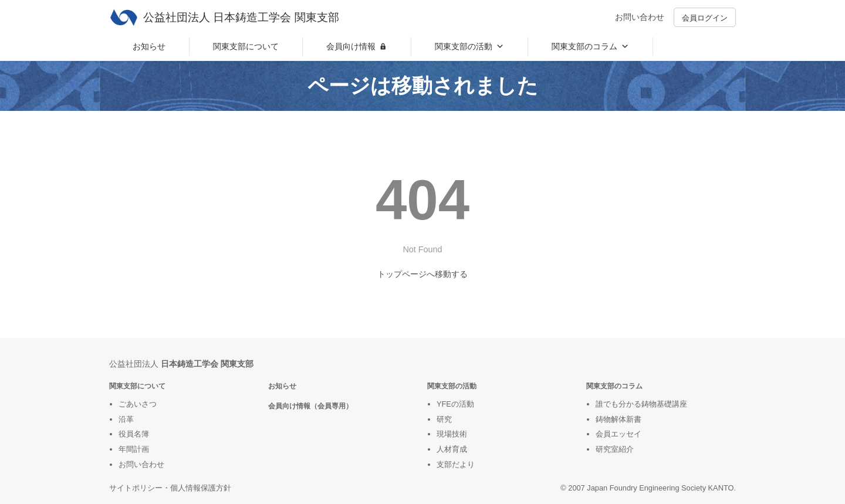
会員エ (607, 434)
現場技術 (452, 434)
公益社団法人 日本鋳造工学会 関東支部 (241, 17)
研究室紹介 (615, 449)
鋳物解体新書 (618, 419)
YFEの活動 (455, 404)
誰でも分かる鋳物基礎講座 (641, 404)
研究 (444, 419)
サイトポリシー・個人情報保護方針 (170, 488)
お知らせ (149, 46)
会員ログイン (705, 18)
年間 (126, 449)
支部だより (456, 464)
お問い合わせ (640, 17)
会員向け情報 (351, 46)
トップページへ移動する (422, 274)
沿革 (126, 419)
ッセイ (630, 434)
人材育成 (452, 449)
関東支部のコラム (590, 46)
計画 (141, 449)
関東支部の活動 (469, 46)
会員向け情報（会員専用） (310, 406)
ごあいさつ (138, 404)
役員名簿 (134, 434)
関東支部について (246, 46)
